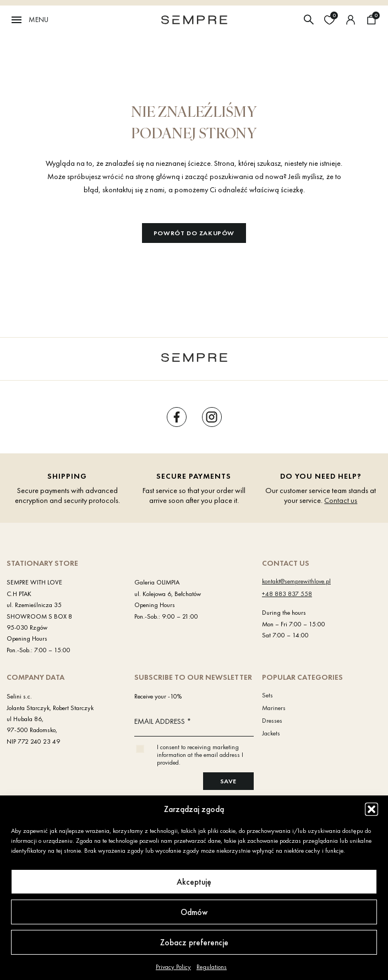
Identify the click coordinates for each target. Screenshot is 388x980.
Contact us (341, 500)
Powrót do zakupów (194, 233)
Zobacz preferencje (194, 943)
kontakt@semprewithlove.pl (296, 581)
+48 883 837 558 (287, 594)
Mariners (274, 708)
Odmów (194, 912)
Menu (29, 20)
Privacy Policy (173, 967)
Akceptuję (194, 882)
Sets (267, 695)
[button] (371, 809)
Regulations (212, 967)
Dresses (272, 721)
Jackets (271, 733)
